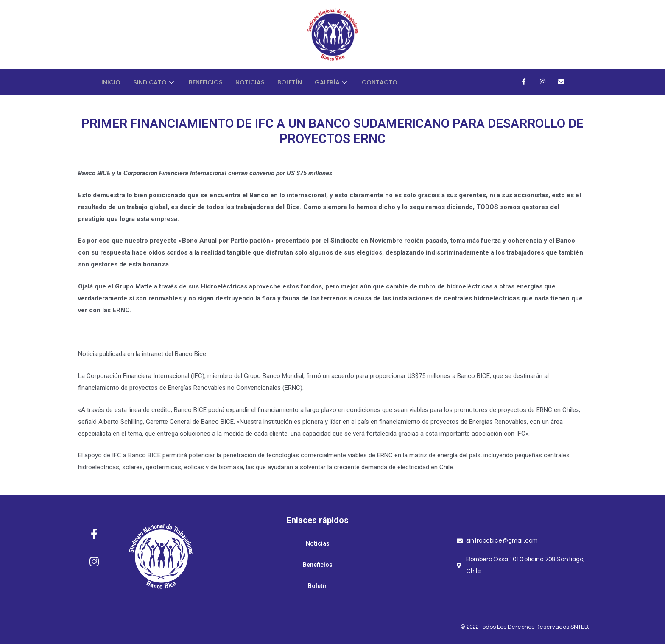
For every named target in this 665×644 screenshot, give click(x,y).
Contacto (388, 82)
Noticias (255, 82)
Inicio (111, 82)
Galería (339, 82)
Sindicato (156, 82)
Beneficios (209, 82)
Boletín (295, 82)
